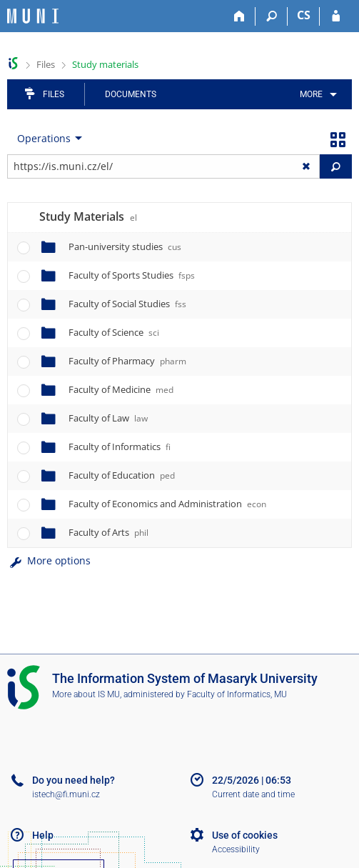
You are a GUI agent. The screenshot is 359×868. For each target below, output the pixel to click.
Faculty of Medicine (121, 389)
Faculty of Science (114, 332)
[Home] (239, 16)
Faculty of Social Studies (127, 304)
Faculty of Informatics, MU (237, 694)
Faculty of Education (122, 475)
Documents (131, 94)
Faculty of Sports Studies (132, 275)
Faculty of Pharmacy (127, 361)
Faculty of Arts (108, 532)
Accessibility (236, 849)
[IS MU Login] (336, 16)
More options (49, 560)
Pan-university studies (125, 246)
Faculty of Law (108, 418)
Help (43, 835)
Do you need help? (74, 780)
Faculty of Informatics (120, 447)
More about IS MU (86, 694)
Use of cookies (245, 835)
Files (46, 64)
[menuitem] (316, 94)
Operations (44, 138)
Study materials (105, 64)
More (311, 94)
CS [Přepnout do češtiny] (304, 15)
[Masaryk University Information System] (33, 16)
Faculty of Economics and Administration (167, 504)
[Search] (272, 16)
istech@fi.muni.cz (66, 794)
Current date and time (253, 794)
